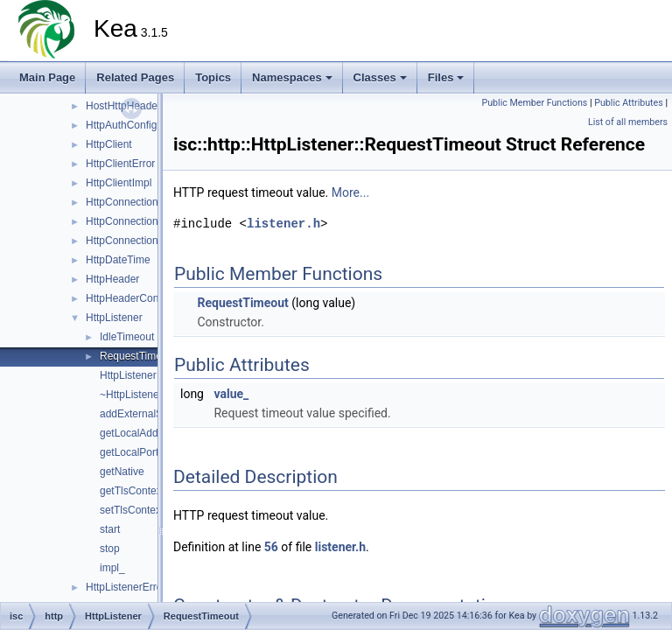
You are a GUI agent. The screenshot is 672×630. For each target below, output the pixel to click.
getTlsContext (132, 491)
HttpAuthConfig (121, 125)
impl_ (112, 568)
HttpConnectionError (133, 221)
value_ (231, 394)
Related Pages (135, 77)
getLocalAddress (139, 433)
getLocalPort (129, 452)
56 (271, 547)
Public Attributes (629, 103)
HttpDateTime (118, 260)
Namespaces (292, 77)
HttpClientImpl (119, 183)
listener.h (283, 224)
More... (350, 192)
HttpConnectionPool (133, 241)
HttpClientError (120, 164)
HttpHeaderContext (131, 298)
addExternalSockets (147, 414)
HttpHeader (112, 279)
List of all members (628, 122)
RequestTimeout (138, 356)
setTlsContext (132, 510)
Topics (213, 77)
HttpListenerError (126, 587)
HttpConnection (122, 202)
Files (446, 77)
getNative (122, 472)
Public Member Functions (535, 103)
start (110, 529)
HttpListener (114, 318)
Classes (380, 77)
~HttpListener (131, 395)
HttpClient (109, 144)
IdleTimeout (127, 337)
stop (110, 549)
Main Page (47, 77)
